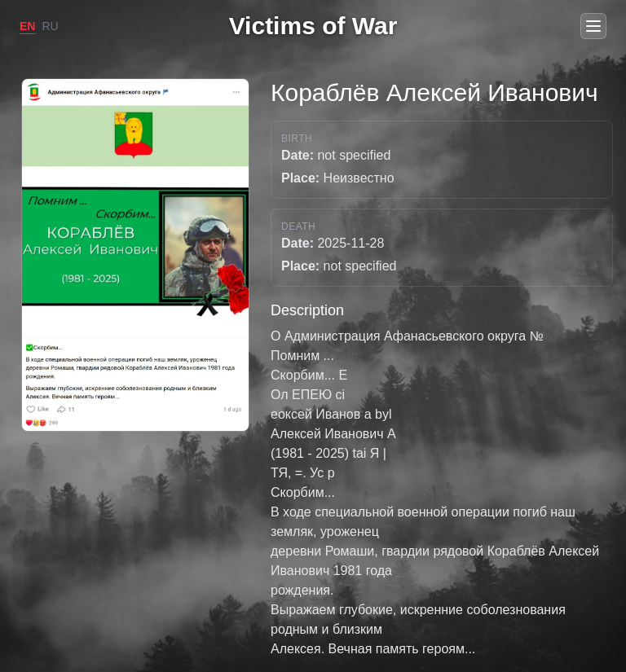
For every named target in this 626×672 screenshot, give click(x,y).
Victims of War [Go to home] (313, 26)
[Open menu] (593, 26)
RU (50, 26)
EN (27, 26)
